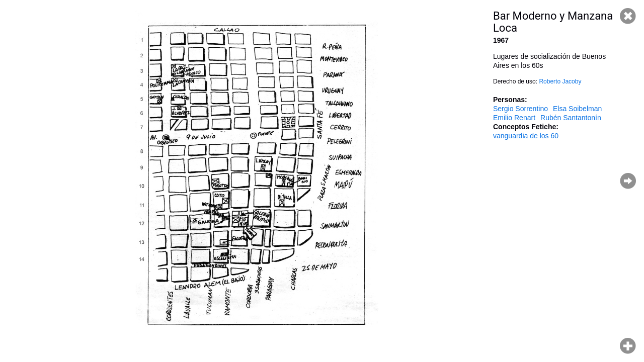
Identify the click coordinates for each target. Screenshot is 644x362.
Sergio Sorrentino (520, 109)
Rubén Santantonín (571, 118)
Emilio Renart (514, 118)
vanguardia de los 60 (526, 136)
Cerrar (628, 16)
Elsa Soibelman (577, 109)
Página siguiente (628, 181)
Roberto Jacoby (560, 81)
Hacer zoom (628, 346)
